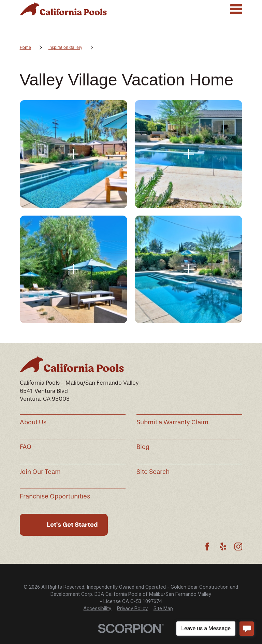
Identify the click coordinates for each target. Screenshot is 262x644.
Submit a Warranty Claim (172, 422)
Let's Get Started (72, 525)
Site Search (153, 472)
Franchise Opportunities (55, 496)
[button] (74, 154)
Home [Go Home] (25, 47)
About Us (33, 422)
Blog (143, 447)
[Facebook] (207, 546)
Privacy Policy (132, 608)
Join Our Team (40, 472)
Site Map (163, 608)
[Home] (63, 9)
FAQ (26, 447)
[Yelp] (223, 546)
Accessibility (97, 608)
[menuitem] (97, 609)
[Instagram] (238, 546)
